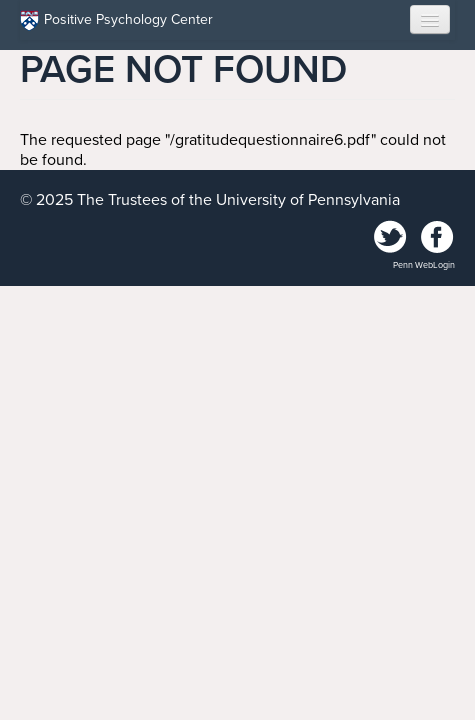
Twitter (391, 238)
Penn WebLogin (424, 265)
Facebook (437, 238)
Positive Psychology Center (116, 20)
